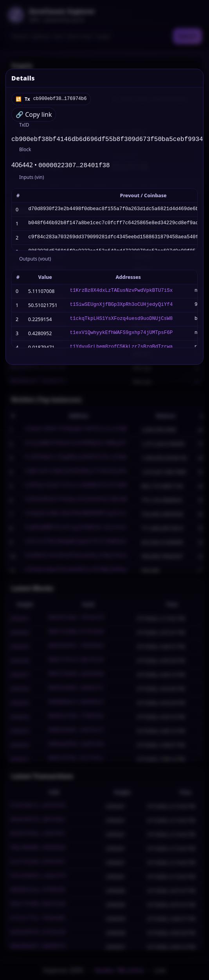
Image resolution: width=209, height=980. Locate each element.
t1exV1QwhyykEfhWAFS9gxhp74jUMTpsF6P (122, 335)
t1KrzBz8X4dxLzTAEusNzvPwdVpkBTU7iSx (122, 293)
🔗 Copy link (34, 114)
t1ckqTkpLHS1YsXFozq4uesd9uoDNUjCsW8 (122, 321)
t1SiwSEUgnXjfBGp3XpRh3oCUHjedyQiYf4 (122, 307)
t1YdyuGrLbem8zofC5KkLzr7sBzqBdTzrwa (122, 349)
